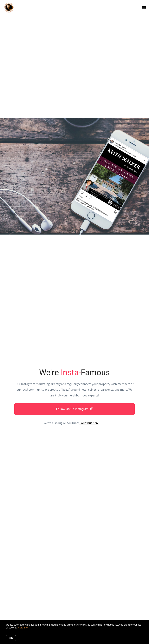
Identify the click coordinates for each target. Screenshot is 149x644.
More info (23, 628)
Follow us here (89, 423)
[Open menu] (144, 8)
